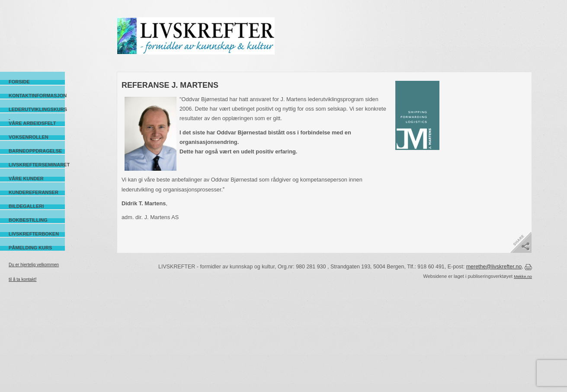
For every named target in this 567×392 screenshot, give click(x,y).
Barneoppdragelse (35, 151)
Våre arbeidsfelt (32, 123)
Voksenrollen (29, 137)
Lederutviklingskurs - (37, 110)
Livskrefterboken (34, 234)
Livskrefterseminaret (37, 165)
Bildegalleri (26, 206)
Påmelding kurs (30, 248)
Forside (19, 82)
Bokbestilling (28, 220)
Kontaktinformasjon (37, 96)
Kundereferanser (34, 192)
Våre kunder (26, 178)
